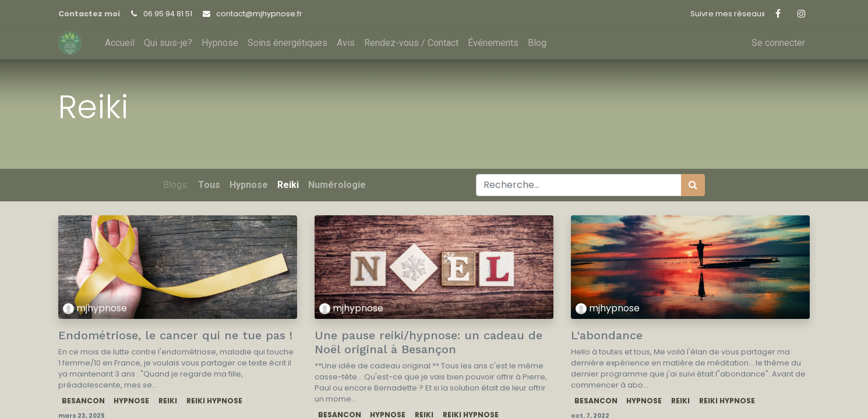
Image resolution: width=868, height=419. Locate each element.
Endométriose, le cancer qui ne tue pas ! (175, 335)
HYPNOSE (131, 401)
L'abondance (607, 335)
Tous (209, 185)
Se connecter (778, 43)
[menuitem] (120, 43)
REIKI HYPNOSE (214, 401)
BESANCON (83, 401)
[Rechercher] (693, 185)
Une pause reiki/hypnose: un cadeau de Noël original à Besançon (428, 342)
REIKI (168, 401)
